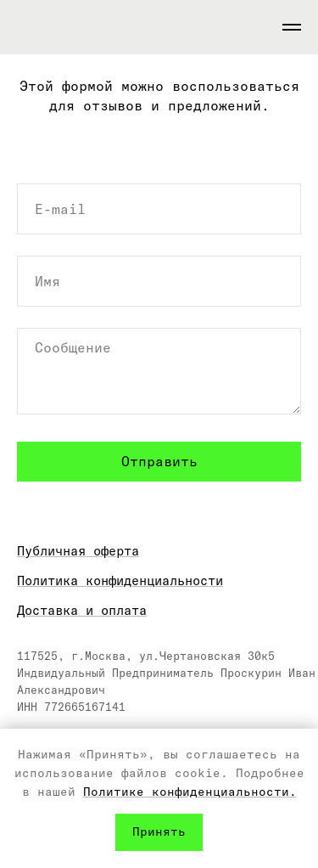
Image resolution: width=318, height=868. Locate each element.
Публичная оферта (78, 551)
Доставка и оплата (82, 610)
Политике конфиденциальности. (190, 792)
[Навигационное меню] (292, 27)
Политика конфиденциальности (120, 581)
